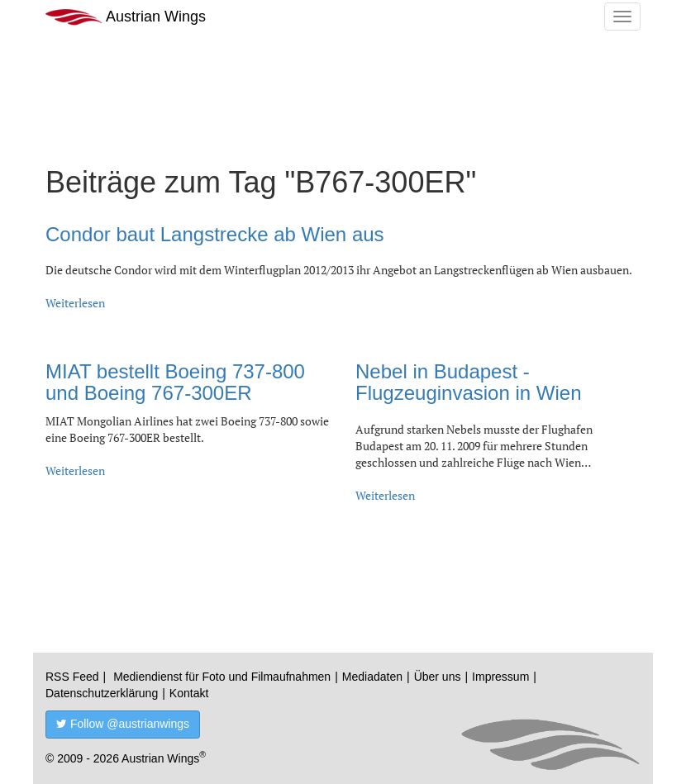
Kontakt (189, 693)
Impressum (500, 677)
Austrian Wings (126, 17)
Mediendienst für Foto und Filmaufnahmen (222, 677)
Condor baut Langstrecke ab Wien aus (215, 234)
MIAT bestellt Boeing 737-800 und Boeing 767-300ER (175, 382)
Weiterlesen (75, 303)
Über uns (438, 677)
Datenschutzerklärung (102, 693)
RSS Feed (72, 677)
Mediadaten (372, 677)
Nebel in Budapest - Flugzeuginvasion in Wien (468, 382)
